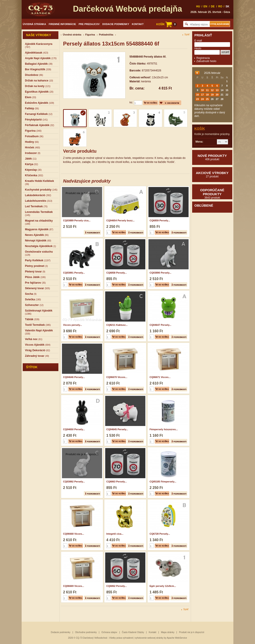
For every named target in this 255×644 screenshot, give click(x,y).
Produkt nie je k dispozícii (192, 632)
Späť (187, 34)
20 (217, 95)
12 (212, 90)
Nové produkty (212, 157)
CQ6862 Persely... (117, 586)
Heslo (198, 48)
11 (207, 90)
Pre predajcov (89, 24)
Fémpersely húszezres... (164, 429)
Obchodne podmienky (86, 632)
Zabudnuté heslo (206, 61)
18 (207, 95)
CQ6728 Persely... (160, 534)
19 (212, 95)
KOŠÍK (167, 24)
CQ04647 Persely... (160, 325)
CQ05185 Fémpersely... (163, 482)
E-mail (198, 41)
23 (197, 99)
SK (227, 6)
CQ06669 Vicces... (74, 586)
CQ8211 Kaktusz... (117, 325)
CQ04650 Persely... (74, 429)
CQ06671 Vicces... (160, 377)
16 (197, 95)
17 (202, 95)
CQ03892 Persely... (74, 482)
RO (220, 6)
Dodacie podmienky (116, 24)
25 (207, 99)
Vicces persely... (73, 325)
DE (213, 6)
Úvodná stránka (34, 24)
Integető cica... (115, 534)
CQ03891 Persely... (74, 273)
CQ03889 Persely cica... (77, 220)
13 (217, 90)
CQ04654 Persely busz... (120, 220)
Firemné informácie (62, 24)
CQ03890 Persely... (160, 273)
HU (198, 6)
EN (205, 6)
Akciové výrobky (212, 175)
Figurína (90, 35)
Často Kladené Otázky (133, 632)
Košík (200, 128)
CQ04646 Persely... (74, 377)
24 (202, 99)
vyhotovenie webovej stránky (149, 638)
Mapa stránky (168, 632)
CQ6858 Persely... (117, 273)
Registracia (203, 58)
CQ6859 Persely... (160, 220)
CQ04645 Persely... (117, 429)
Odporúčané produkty (212, 194)
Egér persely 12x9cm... (163, 586)
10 (202, 90)
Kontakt (138, 24)
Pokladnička (106, 35)
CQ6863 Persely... (117, 482)
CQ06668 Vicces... (74, 534)
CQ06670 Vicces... (117, 377)
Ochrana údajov (109, 632)
